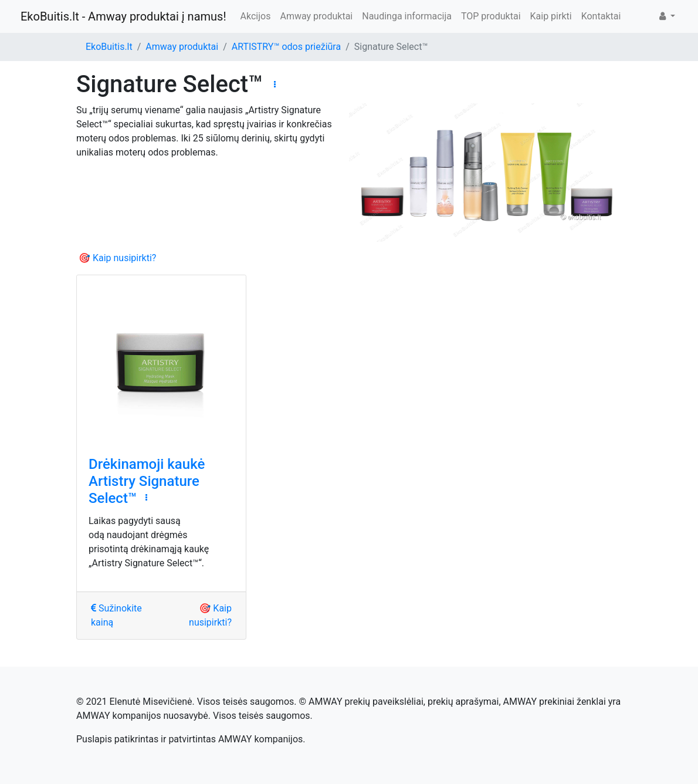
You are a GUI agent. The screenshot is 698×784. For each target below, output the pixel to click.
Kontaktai (601, 16)
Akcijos (256, 16)
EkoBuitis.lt (109, 47)
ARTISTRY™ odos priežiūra (286, 47)
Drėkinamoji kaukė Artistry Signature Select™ (147, 481)
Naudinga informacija (407, 16)
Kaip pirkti (551, 16)
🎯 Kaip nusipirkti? (117, 258)
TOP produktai (491, 16)
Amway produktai (316, 16)
